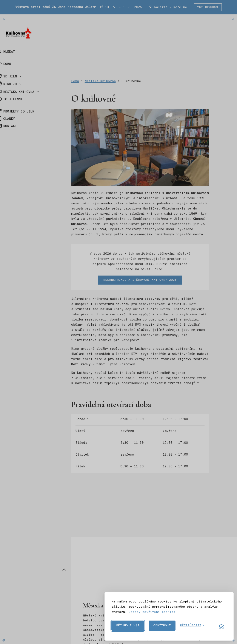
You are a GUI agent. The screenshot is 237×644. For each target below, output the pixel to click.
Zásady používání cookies (152, 612)
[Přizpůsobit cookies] (192, 626)
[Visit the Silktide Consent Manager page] (222, 627)
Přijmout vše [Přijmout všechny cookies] (128, 626)
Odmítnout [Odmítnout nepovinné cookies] (162, 626)
